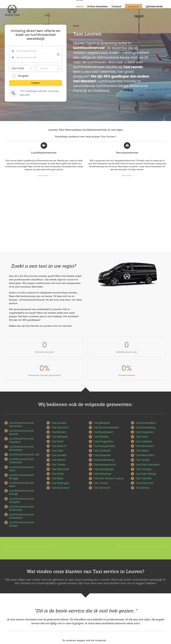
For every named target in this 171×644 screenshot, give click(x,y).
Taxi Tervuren (102, 488)
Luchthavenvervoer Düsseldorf (21, 516)
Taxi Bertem (59, 432)
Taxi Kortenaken (146, 423)
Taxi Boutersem (103, 432)
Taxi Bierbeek (60, 437)
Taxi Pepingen (60, 483)
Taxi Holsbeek (102, 455)
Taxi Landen (59, 455)
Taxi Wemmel (144, 483)
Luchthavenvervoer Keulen (21, 524)
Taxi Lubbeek (144, 441)
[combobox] (27, 51)
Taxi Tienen (59, 465)
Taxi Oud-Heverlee (147, 465)
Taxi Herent (58, 460)
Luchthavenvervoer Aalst (21, 485)
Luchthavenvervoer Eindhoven (21, 508)
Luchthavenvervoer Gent (21, 469)
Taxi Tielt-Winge (146, 474)
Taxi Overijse (143, 469)
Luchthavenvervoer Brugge (21, 477)
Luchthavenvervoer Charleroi (21, 440)
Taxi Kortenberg (145, 428)
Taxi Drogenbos (103, 441)
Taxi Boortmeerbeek (106, 428)
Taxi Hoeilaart (102, 451)
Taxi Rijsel (57, 478)
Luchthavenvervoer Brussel (21, 432)
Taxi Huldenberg (104, 460)
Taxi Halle (57, 451)
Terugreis (23, 76)
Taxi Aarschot (60, 428)
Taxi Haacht (59, 446)
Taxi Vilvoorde (60, 469)
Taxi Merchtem (145, 455)
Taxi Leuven (59, 423)
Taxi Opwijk (142, 460)
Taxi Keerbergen (104, 469)
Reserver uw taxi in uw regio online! (102, 95)
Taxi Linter (142, 437)
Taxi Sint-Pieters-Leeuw (108, 478)
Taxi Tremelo (144, 478)
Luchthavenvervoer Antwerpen (21, 448)
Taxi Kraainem (145, 432)
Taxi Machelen (145, 446)
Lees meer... (44, 175)
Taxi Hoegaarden (104, 446)
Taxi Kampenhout (105, 465)
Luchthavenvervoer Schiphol (21, 500)
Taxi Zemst (142, 488)
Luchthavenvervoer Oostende (21, 461)
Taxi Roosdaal (60, 488)
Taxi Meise (142, 451)
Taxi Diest (57, 441)
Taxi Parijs (58, 474)
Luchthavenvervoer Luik (24, 455)
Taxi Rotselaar (102, 474)
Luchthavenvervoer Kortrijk (21, 492)
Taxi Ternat (101, 483)
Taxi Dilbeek (101, 437)
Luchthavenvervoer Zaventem (21, 425)
